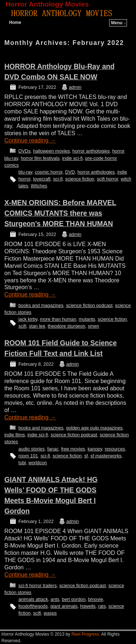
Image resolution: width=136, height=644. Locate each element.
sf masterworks (106, 456)
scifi (22, 326)
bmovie (96, 599)
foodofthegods (33, 606)
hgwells (88, 606)
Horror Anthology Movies (47, 4)
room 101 (28, 456)
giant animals (64, 606)
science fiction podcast (89, 305)
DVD (70, 172)
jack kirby (28, 319)
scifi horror (108, 179)
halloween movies (51, 151)
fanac (53, 449)
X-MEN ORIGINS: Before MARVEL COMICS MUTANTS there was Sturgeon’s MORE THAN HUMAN (60, 213)
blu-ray (25, 172)
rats (102, 606)
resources (115, 449)
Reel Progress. (86, 634)
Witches (39, 186)
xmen (93, 326)
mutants (87, 319)
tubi (22, 463)
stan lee (37, 326)
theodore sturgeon (67, 326)
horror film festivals (40, 158)
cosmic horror (49, 172)
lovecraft (42, 179)
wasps (50, 613)
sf (86, 456)
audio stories (32, 449)
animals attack (33, 599)
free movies (73, 449)
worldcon (38, 463)
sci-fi (58, 179)
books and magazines (41, 305)
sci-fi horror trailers (38, 585)
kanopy (95, 449)
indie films (15, 435)
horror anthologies (91, 151)
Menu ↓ (118, 23)
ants (55, 599)
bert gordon (74, 599)
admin (75, 87)
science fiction (80, 179)
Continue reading (30, 140)
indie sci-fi (72, 158)
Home (15, 22)
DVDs (24, 151)
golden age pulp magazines (94, 428)
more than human (58, 319)
